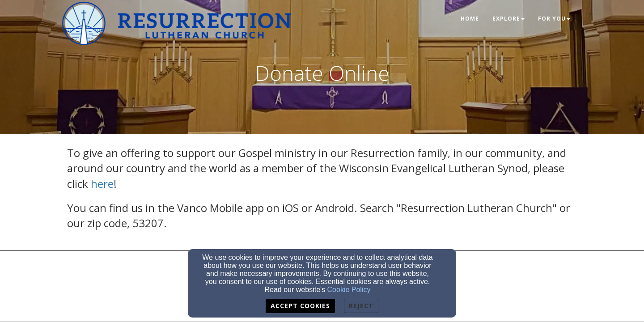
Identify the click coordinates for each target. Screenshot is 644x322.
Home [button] (470, 19)
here (102, 184)
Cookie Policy (349, 290)
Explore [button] (508, 19)
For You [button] (554, 19)
